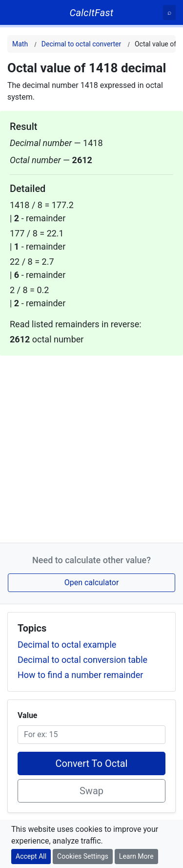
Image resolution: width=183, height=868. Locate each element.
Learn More (136, 856)
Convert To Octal (92, 763)
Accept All (31, 856)
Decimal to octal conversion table (82, 660)
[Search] (169, 12)
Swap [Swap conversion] (91, 791)
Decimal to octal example (67, 645)
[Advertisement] (91, 447)
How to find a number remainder (80, 675)
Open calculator (92, 582)
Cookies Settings (83, 856)
